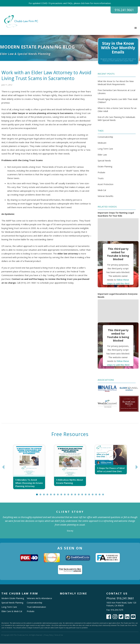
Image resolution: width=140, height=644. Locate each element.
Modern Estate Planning (13, 599)
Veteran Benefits (106, 196)
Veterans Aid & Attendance (39, 599)
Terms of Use (59, 635)
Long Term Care (105, 149)
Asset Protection (106, 185)
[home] (20, 22)
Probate (101, 173)
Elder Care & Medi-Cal (12, 612)
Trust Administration (36, 607)
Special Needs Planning (12, 603)
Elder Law (102, 155)
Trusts (101, 179)
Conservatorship (105, 137)
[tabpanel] (29, 467)
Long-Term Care (9, 607)
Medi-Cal (102, 190)
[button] (136, 28)
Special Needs (104, 161)
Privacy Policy (48, 635)
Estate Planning (105, 167)
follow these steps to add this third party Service (118, 284)
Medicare (102, 143)
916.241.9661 (123, 10)
